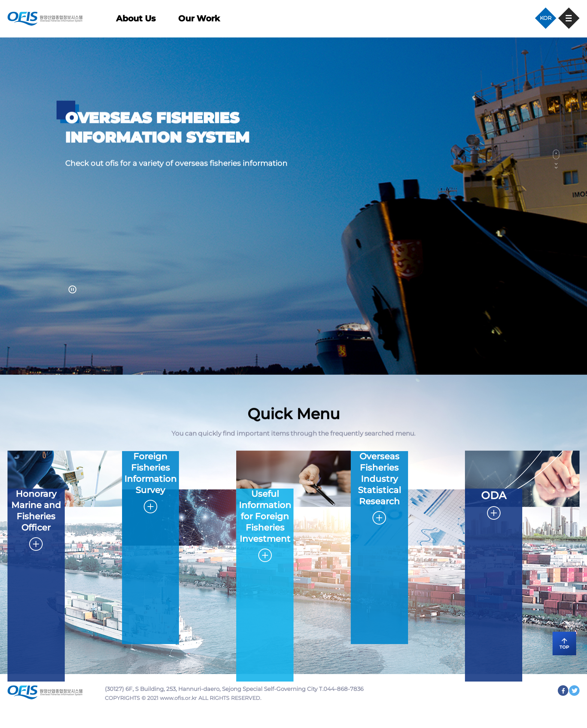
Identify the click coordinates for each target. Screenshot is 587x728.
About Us (136, 19)
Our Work (199, 19)
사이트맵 (569, 18)
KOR (546, 18)
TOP (561, 642)
